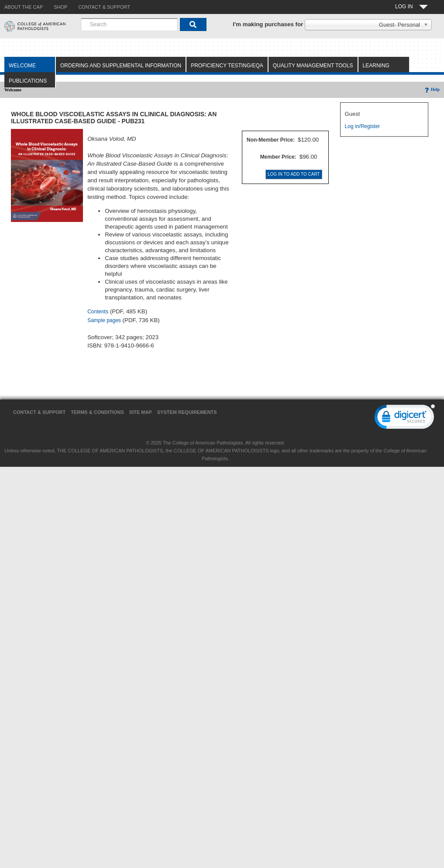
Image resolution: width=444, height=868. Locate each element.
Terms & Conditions (97, 412)
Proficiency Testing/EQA (227, 66)
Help (432, 89)
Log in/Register (363, 126)
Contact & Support (39, 412)
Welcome (22, 66)
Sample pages (104, 320)
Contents (98, 312)
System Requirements (187, 412)
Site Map (141, 412)
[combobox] (129, 24)
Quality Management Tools (313, 66)
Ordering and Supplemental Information (121, 66)
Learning (376, 66)
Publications (28, 81)
